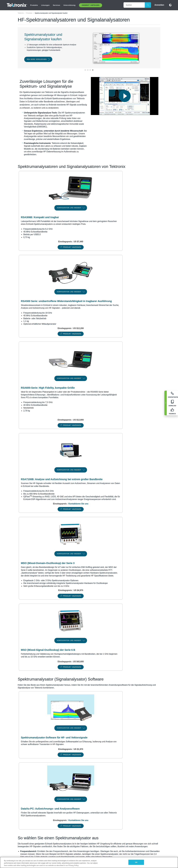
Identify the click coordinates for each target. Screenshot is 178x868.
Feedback (141, 815)
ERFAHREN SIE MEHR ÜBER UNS (41, 799)
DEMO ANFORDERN (28, 618)
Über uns (73, 776)
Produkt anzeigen (43, 267)
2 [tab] (88, 70)
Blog (91, 795)
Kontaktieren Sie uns (49, 379)
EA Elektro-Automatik (74, 789)
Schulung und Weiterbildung (95, 788)
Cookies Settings (155, 815)
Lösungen (45, 5)
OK (136, 862)
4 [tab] (93, 70)
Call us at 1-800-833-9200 (123, 815)
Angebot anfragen (91, 5)
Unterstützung (69, 5)
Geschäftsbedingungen (87, 815)
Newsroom (73, 782)
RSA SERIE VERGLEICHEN (37, 59)
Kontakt (92, 779)
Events (72, 785)
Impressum (104, 815)
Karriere (72, 779)
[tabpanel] (83, 48)
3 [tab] (90, 70)
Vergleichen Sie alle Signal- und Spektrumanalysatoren (42, 608)
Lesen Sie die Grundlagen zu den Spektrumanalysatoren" (43, 613)
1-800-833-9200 (96, 776)
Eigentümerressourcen (99, 792)
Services (56, 5)
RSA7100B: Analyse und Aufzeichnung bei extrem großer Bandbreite (40, 324)
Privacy (50, 815)
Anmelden (159, 5)
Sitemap (40, 815)
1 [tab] (85, 70)
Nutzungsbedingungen (66, 815)
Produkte (34, 5)
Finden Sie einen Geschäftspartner (122, 778)
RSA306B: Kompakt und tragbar (40, 217)
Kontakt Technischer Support (98, 783)
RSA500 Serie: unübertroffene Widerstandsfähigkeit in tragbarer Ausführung (88, 221)
